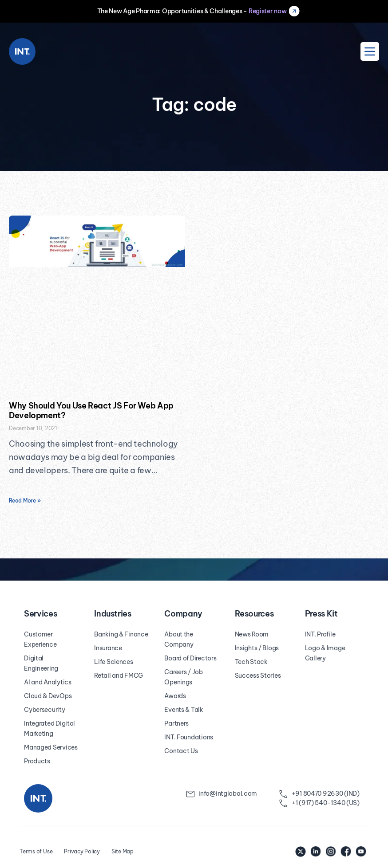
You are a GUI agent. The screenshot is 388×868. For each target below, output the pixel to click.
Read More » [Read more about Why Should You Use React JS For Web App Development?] (25, 501)
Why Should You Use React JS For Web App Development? (91, 410)
